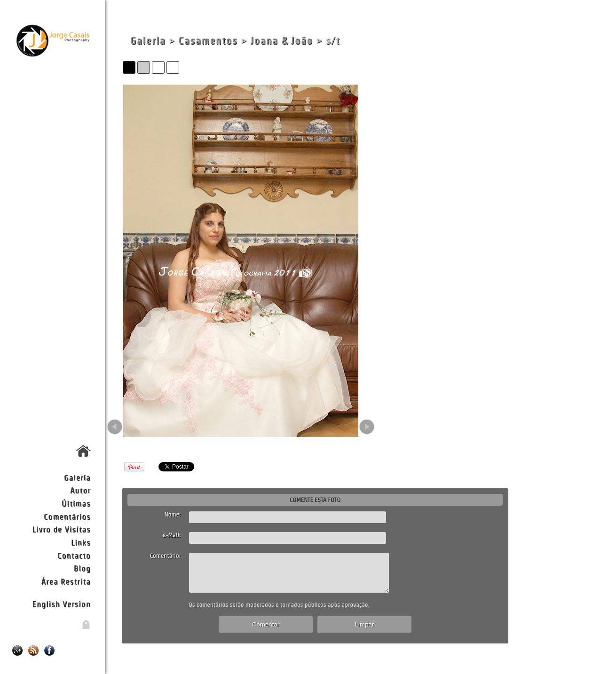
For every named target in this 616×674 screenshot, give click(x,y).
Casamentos (208, 41)
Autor (80, 490)
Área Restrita (66, 581)
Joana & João (282, 41)
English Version (62, 604)
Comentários (67, 516)
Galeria (77, 477)
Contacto (74, 555)
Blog (82, 568)
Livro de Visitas (61, 529)
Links (81, 542)
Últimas (76, 503)
